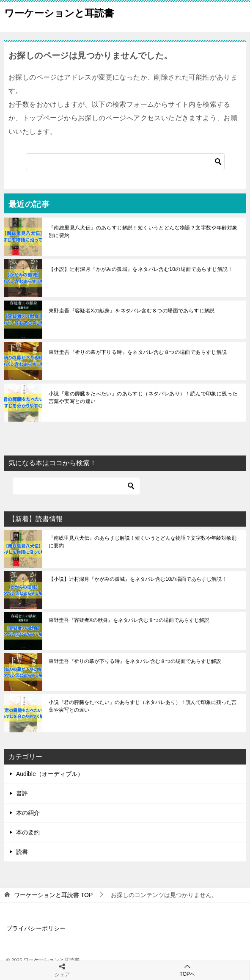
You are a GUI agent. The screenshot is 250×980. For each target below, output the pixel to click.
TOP (53, 895)
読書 (22, 852)
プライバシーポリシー (36, 928)
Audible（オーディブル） (50, 774)
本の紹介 (28, 813)
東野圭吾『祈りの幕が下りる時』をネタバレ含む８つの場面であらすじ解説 (138, 352)
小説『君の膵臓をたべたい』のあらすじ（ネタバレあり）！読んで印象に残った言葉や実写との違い (143, 398)
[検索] (125, 162)
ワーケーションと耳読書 (59, 12)
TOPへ (188, 970)
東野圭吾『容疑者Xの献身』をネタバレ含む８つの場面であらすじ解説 (132, 311)
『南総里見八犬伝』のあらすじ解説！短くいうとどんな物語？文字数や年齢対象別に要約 (143, 232)
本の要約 (28, 832)
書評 (22, 793)
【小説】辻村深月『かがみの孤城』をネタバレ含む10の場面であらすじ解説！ (141, 269)
